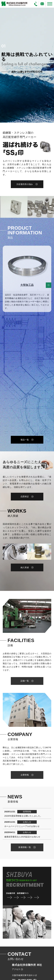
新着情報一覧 (25, 847)
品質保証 (25, 496)
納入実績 (25, 567)
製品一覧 (25, 440)
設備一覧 (25, 681)
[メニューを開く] (50, 4)
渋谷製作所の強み (25, 184)
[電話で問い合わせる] (36, 4)
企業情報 (25, 775)
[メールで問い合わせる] (42, 4)
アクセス (16, 969)
